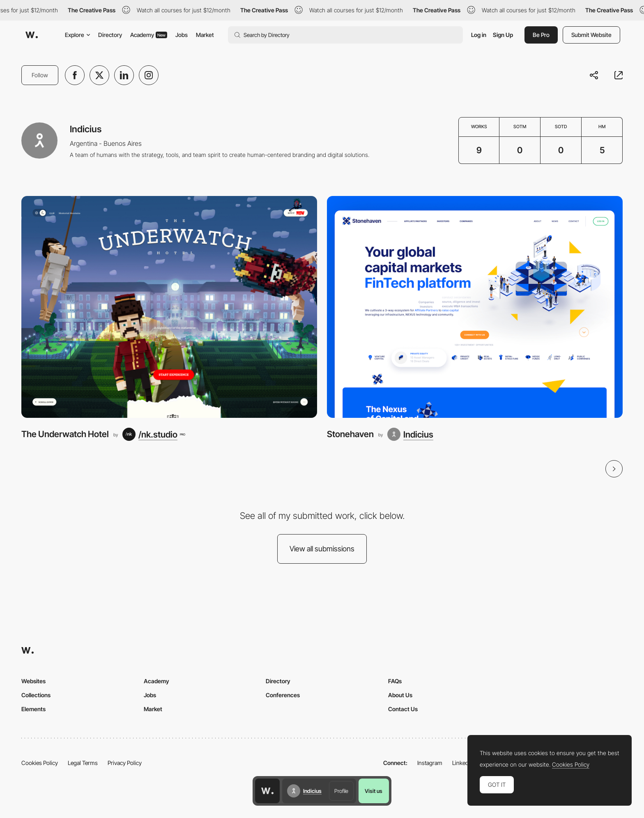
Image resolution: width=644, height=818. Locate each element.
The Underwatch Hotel (65, 434)
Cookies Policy (40, 763)
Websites (33, 681)
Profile (341, 791)
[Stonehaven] (475, 307)
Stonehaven (350, 434)
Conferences (283, 695)
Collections (36, 695)
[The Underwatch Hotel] (169, 307)
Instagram (430, 763)
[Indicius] (410, 434)
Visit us (374, 791)
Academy (149, 35)
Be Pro (541, 35)
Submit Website (591, 35)
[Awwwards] (32, 35)
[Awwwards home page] (267, 791)
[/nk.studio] (154, 434)
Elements (33, 709)
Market (205, 35)
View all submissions (322, 549)
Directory (110, 35)
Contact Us (403, 709)
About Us (400, 695)
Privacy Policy (125, 763)
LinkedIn (463, 763)
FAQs (395, 681)
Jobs (182, 35)
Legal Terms (83, 763)
